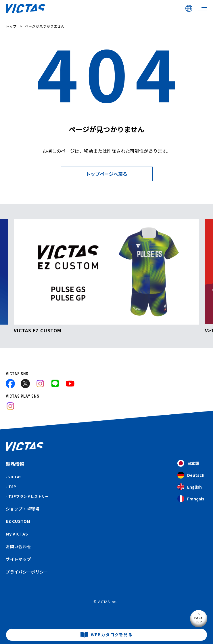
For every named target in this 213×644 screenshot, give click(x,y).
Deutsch (191, 475)
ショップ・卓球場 (23, 509)
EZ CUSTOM (18, 521)
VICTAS (15, 477)
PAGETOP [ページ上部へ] (199, 620)
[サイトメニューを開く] (203, 9)
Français (191, 499)
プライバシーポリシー (27, 572)
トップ (11, 26)
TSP (12, 486)
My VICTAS (17, 534)
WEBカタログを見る (112, 635)
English (190, 487)
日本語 (188, 463)
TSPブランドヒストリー (28, 496)
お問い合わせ (18, 546)
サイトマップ (18, 559)
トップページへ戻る (107, 174)
